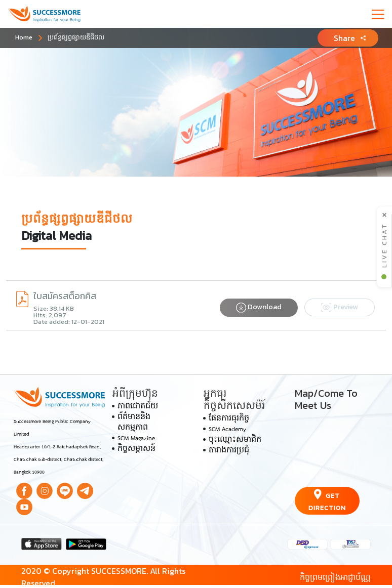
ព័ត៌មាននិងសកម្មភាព (134, 423)
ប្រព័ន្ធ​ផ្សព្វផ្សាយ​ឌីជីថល (76, 37)
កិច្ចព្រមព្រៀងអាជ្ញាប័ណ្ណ (335, 577)
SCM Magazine (136, 439)
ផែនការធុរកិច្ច (229, 419)
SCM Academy (227, 430)
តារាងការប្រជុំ (229, 451)
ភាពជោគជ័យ (138, 407)
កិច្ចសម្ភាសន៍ (136, 449)
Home (24, 37)
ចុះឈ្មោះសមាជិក (235, 440)
